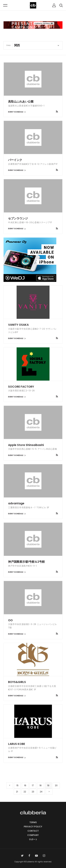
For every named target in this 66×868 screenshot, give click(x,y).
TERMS (33, 822)
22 (25, 792)
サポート (33, 839)
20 (56, 785)
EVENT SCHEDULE (17, 112)
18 (40, 785)
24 (41, 792)
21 (17, 792)
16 (25, 785)
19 (48, 785)
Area (8, 45)
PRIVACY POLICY (33, 827)
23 (33, 792)
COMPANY (33, 835)
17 (33, 785)
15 (17, 785)
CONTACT (33, 831)
